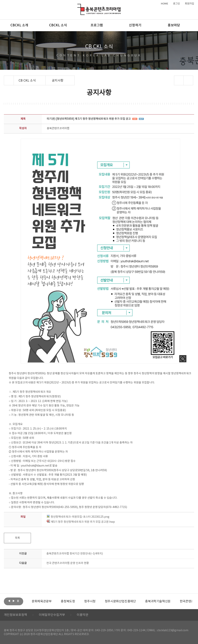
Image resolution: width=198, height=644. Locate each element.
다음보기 (14, 601)
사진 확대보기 (183, 359)
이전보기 (9, 601)
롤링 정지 (18, 601)
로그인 (177, 4)
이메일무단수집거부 (52, 615)
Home (5, 78)
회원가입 (189, 4)
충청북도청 (68, 601)
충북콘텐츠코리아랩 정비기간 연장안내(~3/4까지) (75, 554)
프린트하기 (188, 80)
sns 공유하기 (179, 80)
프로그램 (97, 25)
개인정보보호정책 (15, 615)
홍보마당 (174, 25)
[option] (42, 601)
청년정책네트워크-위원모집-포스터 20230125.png (78, 517)
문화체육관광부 (42, 601)
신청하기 (135, 25)
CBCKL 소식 (58, 25)
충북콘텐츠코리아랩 (78, 6)
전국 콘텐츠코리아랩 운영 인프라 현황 (68, 563)
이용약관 (83, 615)
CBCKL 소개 (19, 25)
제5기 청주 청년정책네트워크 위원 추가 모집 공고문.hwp (81, 522)
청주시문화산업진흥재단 (120, 601)
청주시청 (90, 601)
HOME (165, 4)
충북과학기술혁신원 (158, 601)
